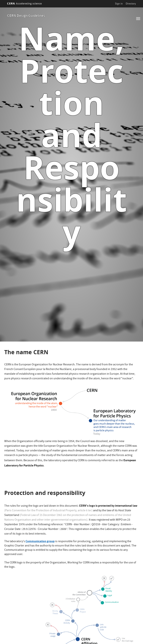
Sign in (119, 4)
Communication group (40, 541)
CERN (24, 3)
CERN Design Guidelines (26, 16)
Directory (131, 4)
